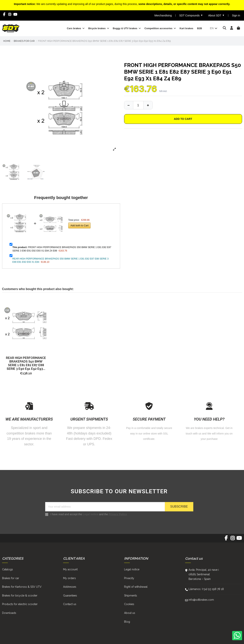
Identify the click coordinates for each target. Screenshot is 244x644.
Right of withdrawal (136, 587)
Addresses (70, 587)
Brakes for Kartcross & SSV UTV (22, 587)
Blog (127, 622)
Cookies (129, 604)
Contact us (70, 604)
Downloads (9, 613)
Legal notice (91, 514)
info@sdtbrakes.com (201, 600)
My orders (69, 578)
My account (70, 569)
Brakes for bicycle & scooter (20, 596)
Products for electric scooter (20, 604)
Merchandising (163, 15)
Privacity (129, 578)
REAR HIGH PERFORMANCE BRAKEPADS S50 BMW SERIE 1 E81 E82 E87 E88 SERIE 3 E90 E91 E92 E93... (26, 363)
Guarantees (70, 596)
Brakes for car (11, 578)
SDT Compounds (191, 15)
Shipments (131, 596)
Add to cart (183, 119)
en (214, 28)
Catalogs (8, 569)
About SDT (216, 15)
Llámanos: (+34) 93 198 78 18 (206, 589)
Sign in (236, 15)
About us (130, 613)
